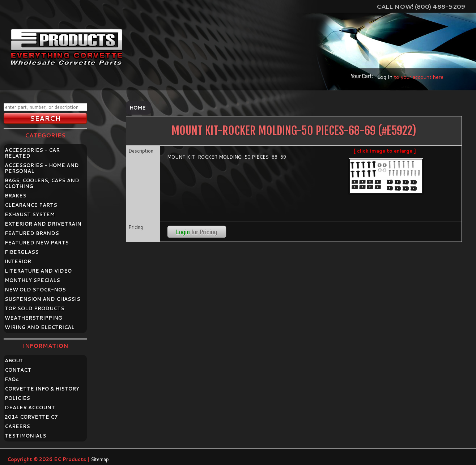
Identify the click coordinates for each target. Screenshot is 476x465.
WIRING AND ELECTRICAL (40, 327)
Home (138, 108)
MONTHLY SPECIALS (32, 280)
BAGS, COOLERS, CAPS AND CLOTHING (42, 183)
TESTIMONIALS (25, 436)
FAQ (12, 379)
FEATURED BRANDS (32, 233)
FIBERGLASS (22, 252)
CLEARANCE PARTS (31, 205)
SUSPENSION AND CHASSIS (42, 299)
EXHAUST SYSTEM (30, 214)
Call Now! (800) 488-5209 (421, 6)
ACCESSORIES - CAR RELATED (32, 153)
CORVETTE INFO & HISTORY (42, 389)
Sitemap (100, 459)
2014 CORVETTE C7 (31, 417)
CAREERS (17, 426)
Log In (385, 77)
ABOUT (14, 361)
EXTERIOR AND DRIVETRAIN (43, 224)
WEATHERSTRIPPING (33, 318)
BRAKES (16, 196)
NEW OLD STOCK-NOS (35, 290)
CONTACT (18, 370)
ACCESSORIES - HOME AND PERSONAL (42, 168)
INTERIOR (18, 261)
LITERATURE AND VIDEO (38, 271)
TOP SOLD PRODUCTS (35, 308)
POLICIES (17, 398)
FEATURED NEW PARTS (37, 243)
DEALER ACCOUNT (30, 408)
